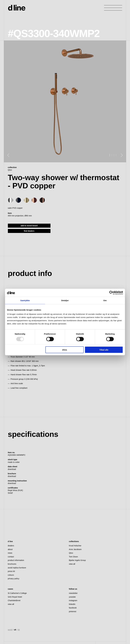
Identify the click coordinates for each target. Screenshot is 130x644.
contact (11, 557)
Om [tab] (105, 300)
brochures (12, 564)
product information (16, 560)
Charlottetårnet (14, 600)
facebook (73, 608)
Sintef (10, 493)
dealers (11, 546)
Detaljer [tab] (65, 300)
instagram (73, 600)
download (12, 469)
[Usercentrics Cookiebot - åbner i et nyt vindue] (111, 293)
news (10, 553)
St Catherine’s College (17, 593)
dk (19, 630)
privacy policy (14, 579)
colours (11, 575)
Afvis (65, 350)
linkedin (72, 604)
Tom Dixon (73, 557)
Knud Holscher (75, 546)
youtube (72, 597)
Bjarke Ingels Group (77, 560)
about (10, 549)
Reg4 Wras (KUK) (15, 490)
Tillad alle (104, 350)
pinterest (73, 611)
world (10, 630)
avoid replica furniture (17, 568)
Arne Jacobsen (75, 549)
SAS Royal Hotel (15, 597)
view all (72, 564)
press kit (11, 571)
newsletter (73, 593)
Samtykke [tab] (25, 300)
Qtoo (10, 170)
